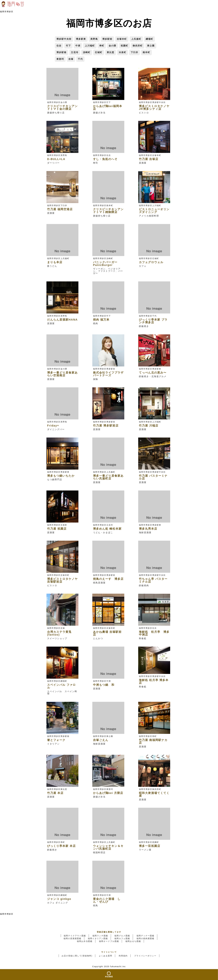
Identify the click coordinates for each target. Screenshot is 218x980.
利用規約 (123, 956)
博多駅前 (107, 39)
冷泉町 (122, 52)
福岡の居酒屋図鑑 (72, 938)
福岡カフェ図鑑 (122, 938)
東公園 (151, 46)
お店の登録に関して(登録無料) (77, 956)
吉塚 (71, 59)
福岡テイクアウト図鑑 (75, 936)
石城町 (99, 52)
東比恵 (111, 52)
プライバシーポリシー (145, 956)
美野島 (94, 39)
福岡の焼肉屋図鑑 (145, 938)
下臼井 (134, 52)
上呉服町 (136, 39)
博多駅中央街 (64, 39)
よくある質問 (106, 956)
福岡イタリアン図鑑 (98, 938)
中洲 (78, 46)
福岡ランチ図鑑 (100, 936)
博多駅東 (81, 39)
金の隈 (112, 46)
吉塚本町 (122, 39)
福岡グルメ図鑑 (122, 936)
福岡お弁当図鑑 (85, 941)
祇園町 (124, 46)
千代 (80, 59)
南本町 (146, 52)
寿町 (102, 46)
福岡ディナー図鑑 (145, 936)
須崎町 (87, 52)
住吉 (59, 46)
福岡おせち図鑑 (133, 941)
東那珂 (60, 59)
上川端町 (90, 46)
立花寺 (75, 52)
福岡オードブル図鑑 (109, 941)
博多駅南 (61, 52)
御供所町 (138, 46)
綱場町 (149, 39)
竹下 (68, 46)
